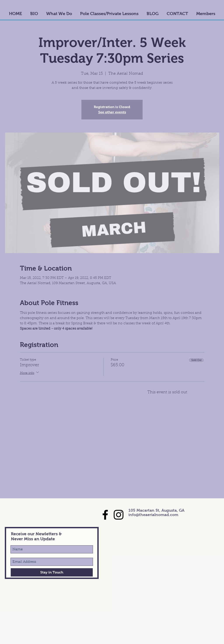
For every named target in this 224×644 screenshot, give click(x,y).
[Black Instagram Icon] (119, 515)
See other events (112, 112)
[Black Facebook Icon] (105, 515)
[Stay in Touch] (52, 572)
